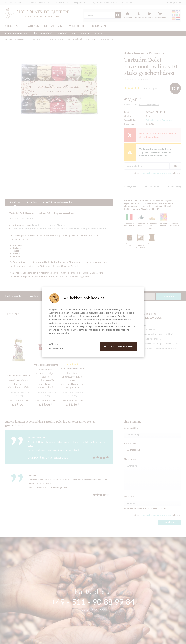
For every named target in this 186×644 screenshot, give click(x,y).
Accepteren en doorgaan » (119, 346)
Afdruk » (54, 344)
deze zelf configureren (60, 326)
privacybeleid (97, 326)
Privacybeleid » (57, 349)
